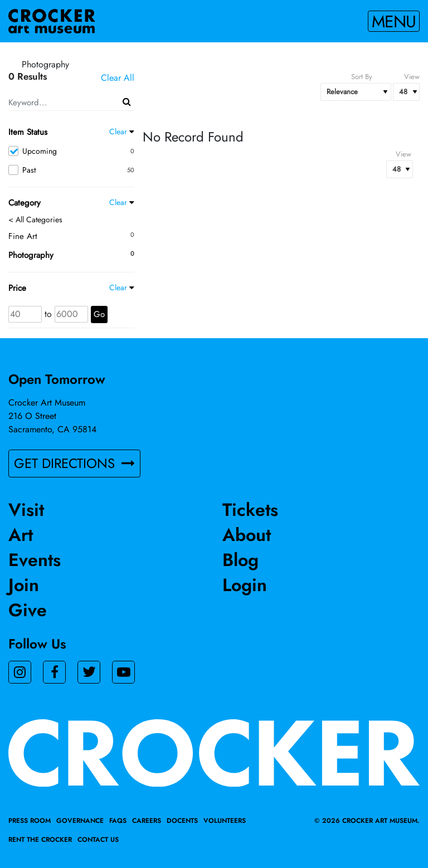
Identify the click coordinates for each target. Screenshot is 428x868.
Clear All (118, 78)
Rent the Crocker (40, 840)
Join (24, 585)
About (247, 535)
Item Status (28, 132)
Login (245, 585)
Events (35, 560)
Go (99, 314)
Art (21, 535)
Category (25, 203)
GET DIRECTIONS (74, 463)
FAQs (118, 821)
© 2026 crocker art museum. (367, 821)
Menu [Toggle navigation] (394, 21)
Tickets (250, 510)
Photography (31, 255)
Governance (80, 821)
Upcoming (71, 151)
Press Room (30, 821)
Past (71, 170)
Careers (147, 821)
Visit (26, 510)
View (412, 77)
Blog (240, 560)
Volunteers (225, 821)
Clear (118, 131)
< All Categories (35, 220)
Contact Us (98, 840)
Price (17, 288)
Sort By (362, 77)
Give (28, 610)
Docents (182, 821)
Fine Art (23, 236)
